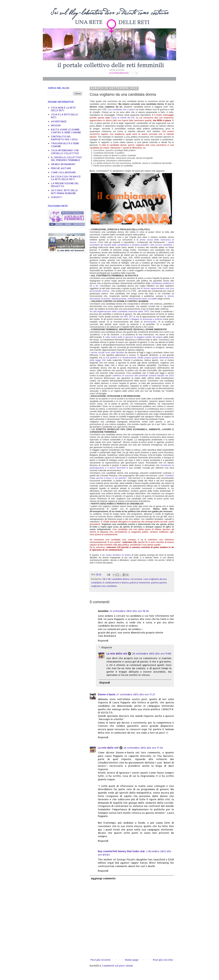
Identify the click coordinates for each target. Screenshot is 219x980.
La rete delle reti (117, 654)
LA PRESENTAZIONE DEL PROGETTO (65, 185)
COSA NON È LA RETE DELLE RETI (63, 109)
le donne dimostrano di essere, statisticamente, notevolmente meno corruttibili (132, 297)
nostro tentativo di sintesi (118, 555)
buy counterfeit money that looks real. (121, 851)
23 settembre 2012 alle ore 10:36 (129, 611)
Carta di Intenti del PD (123, 118)
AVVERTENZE (59, 121)
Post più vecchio (163, 960)
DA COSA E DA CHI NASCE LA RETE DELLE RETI (66, 178)
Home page (132, 960)
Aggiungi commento (103, 878)
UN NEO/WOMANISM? (63, 164)
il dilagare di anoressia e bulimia (146, 319)
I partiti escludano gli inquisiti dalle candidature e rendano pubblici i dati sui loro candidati (132, 244)
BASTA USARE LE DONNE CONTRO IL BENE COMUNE (66, 131)
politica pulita (159, 583)
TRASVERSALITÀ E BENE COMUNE (65, 145)
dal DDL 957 (126, 317)
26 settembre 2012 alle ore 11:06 (152, 654)
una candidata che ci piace (122, 109)
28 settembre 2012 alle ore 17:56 (143, 748)
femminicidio (150, 322)
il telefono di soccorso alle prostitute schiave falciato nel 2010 (143, 376)
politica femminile (140, 583)
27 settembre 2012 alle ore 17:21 (136, 694)
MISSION (56, 125)
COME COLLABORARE (63, 172)
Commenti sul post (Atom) (118, 966)
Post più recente (101, 960)
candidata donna (120, 579)
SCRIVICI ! (57, 197)
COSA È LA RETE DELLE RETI (64, 116)
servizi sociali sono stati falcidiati (108, 352)
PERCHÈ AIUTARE (61, 168)
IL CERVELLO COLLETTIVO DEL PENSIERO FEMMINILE (66, 159)
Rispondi (103, 641)
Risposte (107, 647)
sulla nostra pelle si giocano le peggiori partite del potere (134, 337)
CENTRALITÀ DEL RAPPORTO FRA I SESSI (64, 138)
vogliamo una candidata (104, 586)
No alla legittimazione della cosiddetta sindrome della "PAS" (120, 311)
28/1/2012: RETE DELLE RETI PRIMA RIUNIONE (64, 192)
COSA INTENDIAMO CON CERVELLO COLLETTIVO (65, 152)
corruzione (136, 579)
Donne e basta (107, 694)
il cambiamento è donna (116, 583)
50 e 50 (106, 579)
